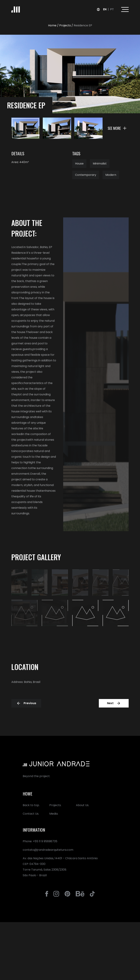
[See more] (117, 128)
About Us (82, 805)
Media (53, 814)
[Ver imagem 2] (57, 128)
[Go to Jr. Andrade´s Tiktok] (92, 894)
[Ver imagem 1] (25, 128)
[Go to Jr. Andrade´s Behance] (80, 894)
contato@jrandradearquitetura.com (48, 850)
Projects (55, 805)
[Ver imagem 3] (88, 128)
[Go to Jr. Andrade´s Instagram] (56, 894)
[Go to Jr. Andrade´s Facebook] (47, 894)
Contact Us (31, 814)
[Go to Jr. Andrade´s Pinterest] (67, 894)
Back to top (31, 805)
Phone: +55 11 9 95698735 (40, 841)
